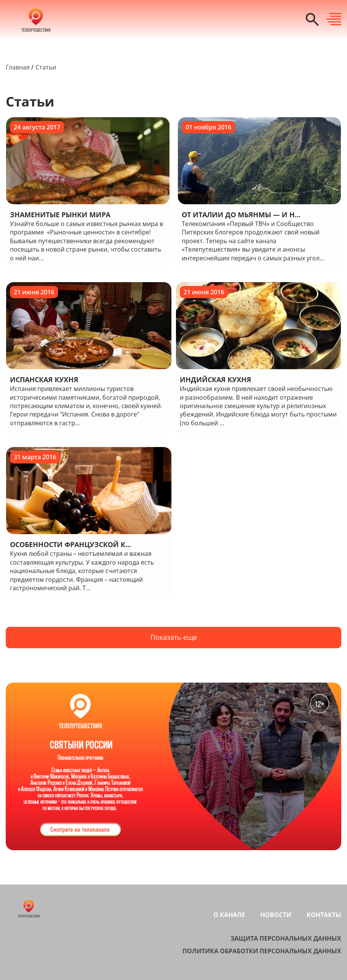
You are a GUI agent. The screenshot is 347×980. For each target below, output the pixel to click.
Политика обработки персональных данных (262, 951)
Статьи (46, 67)
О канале (229, 915)
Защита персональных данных (286, 938)
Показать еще (174, 637)
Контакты (324, 915)
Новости (276, 915)
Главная (18, 67)
